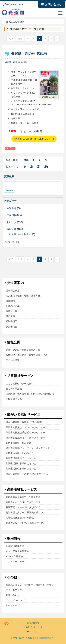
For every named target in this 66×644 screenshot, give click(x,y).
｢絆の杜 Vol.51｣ (33, 139)
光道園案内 (15, 283)
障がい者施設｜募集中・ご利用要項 (24, 422)
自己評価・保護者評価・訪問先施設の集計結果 (30, 394)
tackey (24, 62)
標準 (26, 160)
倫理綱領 (10, 301)
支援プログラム (14, 399)
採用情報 (14, 538)
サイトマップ (13, 605)
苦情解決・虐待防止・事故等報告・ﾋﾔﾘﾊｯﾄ (28, 355)
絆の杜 (10, 242)
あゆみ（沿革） (14, 306)
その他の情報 (13, 360)
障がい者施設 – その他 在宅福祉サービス (27, 474)
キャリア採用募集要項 (17, 551)
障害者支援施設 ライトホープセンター (26, 438)
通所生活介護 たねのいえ (20, 453)
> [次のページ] (57, 39)
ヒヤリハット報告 (19, 234)
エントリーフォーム (16, 561)
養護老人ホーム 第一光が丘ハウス (23, 502)
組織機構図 (12, 321)
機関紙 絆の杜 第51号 (29, 54)
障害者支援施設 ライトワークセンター (26, 427)
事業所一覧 (12, 311)
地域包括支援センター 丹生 (20, 518)
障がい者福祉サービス (24, 415)
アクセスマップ (14, 590)
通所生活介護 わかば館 (18, 443)
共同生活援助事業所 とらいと (21, 463)
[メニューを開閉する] (60, 13)
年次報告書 (13, 215)
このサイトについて (16, 600)
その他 (12, 577)
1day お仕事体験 (14, 556)
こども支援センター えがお (20, 384)
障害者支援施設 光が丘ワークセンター (26, 433)
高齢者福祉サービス (22, 489)
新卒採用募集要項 (15, 546)
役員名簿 (10, 316)
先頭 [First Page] (20, 39)
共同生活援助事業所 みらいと (21, 469)
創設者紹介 (12, 327)
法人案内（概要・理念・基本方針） (24, 296)
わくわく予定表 (14, 389)
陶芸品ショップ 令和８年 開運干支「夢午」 (30, 585)
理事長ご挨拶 (13, 291)
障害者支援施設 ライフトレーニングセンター (29, 448)
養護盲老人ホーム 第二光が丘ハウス (24, 507)
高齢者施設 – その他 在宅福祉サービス (26, 523)
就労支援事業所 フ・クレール (21, 458)
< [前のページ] (28, 39)
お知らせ (11, 208)
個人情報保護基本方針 (45, 638)
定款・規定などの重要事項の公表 (23, 350)
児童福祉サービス (20, 376)
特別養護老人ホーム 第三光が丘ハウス (26, 512)
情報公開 (11, 229)
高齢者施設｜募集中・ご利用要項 (23, 497)
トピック (11, 148)
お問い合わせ (52, 4)
